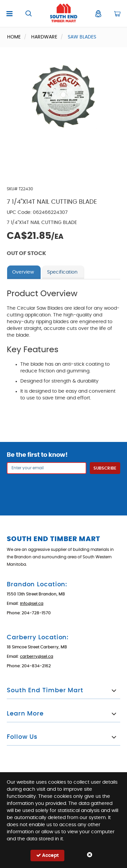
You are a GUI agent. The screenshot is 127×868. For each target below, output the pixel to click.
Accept (47, 855)
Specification (62, 272)
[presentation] (64, 491)
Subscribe (105, 468)
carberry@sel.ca (37, 656)
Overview (23, 272)
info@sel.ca (32, 604)
